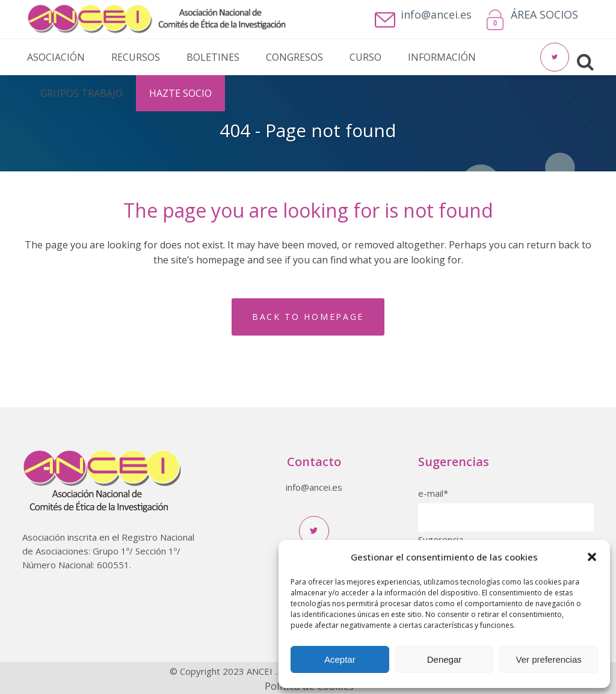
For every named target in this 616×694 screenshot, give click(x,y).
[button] (592, 557)
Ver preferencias (549, 659)
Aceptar (340, 659)
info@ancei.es (314, 487)
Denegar (445, 659)
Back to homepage (308, 317)
